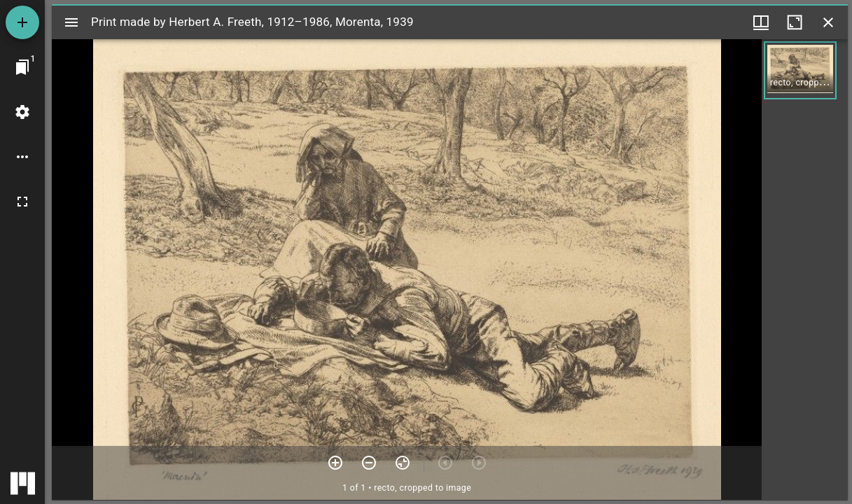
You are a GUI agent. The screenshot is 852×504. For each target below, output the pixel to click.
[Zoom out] (369, 463)
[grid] (805, 269)
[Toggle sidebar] (71, 22)
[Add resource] (22, 22)
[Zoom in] (335, 463)
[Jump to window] (22, 67)
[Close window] (828, 22)
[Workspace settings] (22, 112)
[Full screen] (22, 202)
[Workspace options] (22, 157)
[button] (800, 70)
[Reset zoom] (403, 463)
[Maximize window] (795, 22)
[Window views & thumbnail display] (761, 22)
